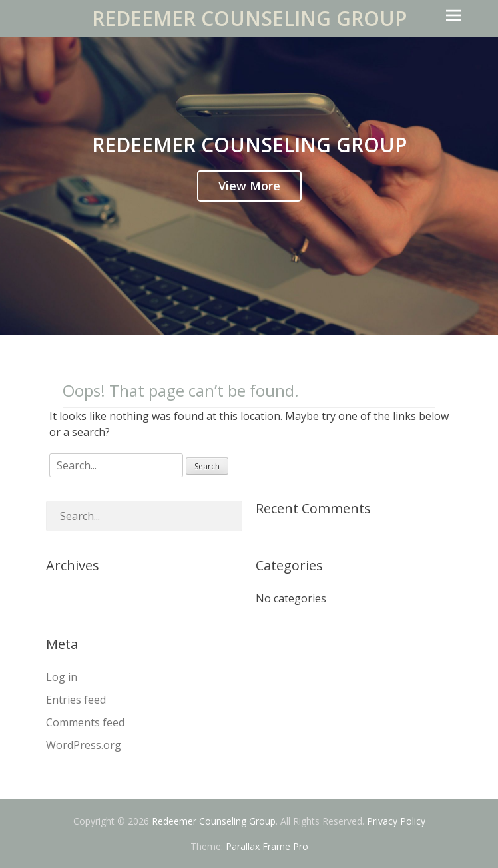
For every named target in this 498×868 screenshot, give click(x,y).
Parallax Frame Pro (267, 846)
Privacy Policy (396, 821)
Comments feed (85, 722)
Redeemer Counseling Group (249, 18)
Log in (62, 677)
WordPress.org (84, 745)
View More (249, 186)
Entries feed (76, 700)
